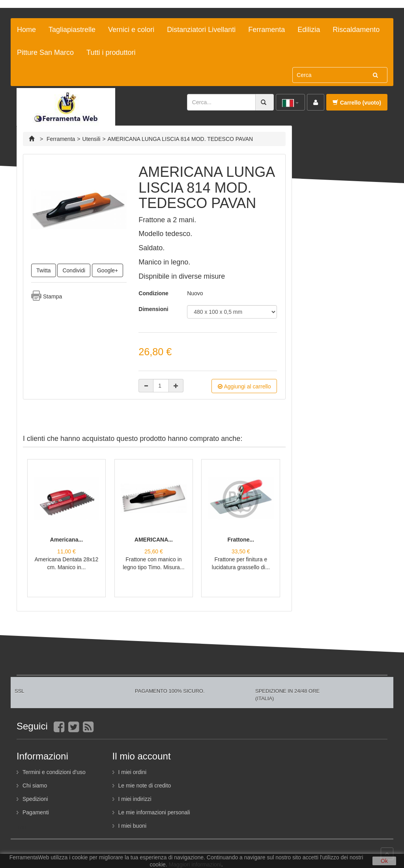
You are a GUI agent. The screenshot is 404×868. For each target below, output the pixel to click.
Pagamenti (36, 812)
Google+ (108, 270)
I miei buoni (133, 826)
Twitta (44, 270)
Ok (384, 861)
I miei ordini (133, 772)
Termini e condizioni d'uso (54, 772)
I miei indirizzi (135, 799)
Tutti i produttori (111, 52)
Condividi (74, 270)
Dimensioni (154, 309)
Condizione (153, 293)
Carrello (357, 103)
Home (26, 30)
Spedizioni (35, 799)
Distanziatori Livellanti (201, 30)
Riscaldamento (356, 30)
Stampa (52, 296)
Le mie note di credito (145, 786)
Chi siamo (35, 786)
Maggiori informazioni (195, 864)
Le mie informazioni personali (154, 812)
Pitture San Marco (45, 52)
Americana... (66, 540)
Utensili (92, 139)
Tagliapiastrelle (72, 30)
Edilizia (309, 30)
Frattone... (241, 540)
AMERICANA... (154, 540)
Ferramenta (267, 30)
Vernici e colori (131, 30)
